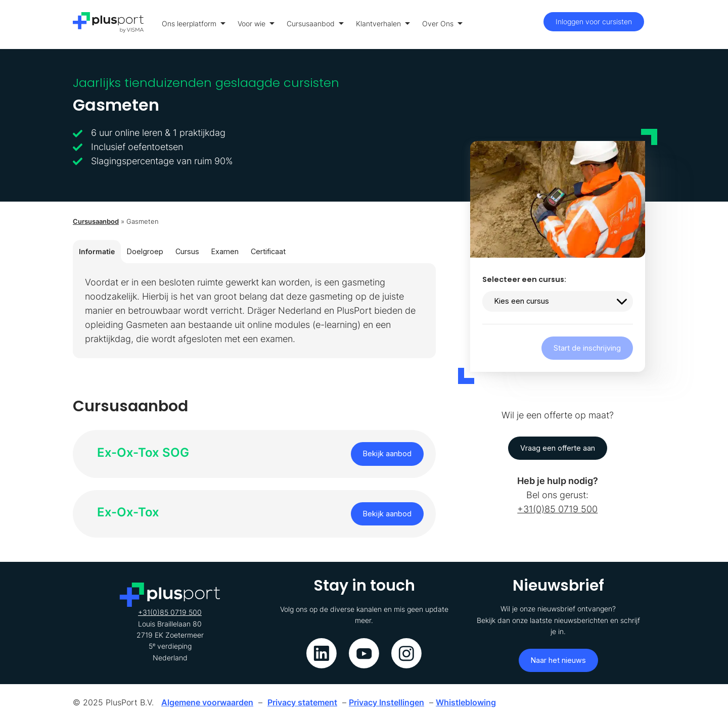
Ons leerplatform (194, 23)
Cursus (187, 251)
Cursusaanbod (315, 23)
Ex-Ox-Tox (128, 512)
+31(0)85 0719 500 (557, 509)
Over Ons (442, 23)
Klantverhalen (383, 23)
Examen (225, 251)
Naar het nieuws (558, 660)
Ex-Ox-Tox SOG (143, 452)
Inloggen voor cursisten (594, 21)
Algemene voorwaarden (207, 702)
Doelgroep (145, 251)
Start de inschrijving (587, 348)
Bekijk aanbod (387, 453)
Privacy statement (302, 702)
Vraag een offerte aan (558, 448)
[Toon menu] (652, 25)
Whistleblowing (466, 702)
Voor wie (256, 23)
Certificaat (268, 251)
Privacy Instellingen (386, 702)
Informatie (97, 251)
